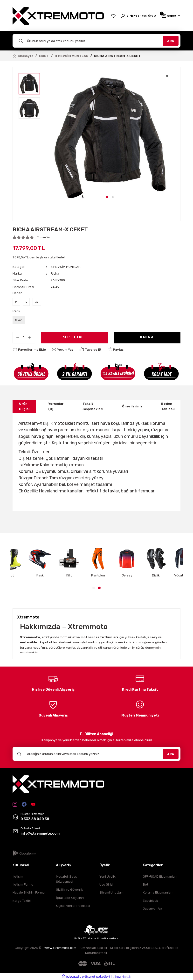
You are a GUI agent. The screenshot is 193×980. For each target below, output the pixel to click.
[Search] (96, 41)
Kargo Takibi (22, 901)
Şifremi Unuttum (111, 892)
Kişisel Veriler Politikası (73, 906)
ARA (171, 41)
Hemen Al (147, 337)
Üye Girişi (106, 884)
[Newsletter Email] (96, 754)
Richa (55, 273)
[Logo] (58, 16)
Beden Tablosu (168, 406)
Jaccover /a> (153, 909)
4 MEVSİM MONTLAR (66, 267)
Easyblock (150, 901)
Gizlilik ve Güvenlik (69, 890)
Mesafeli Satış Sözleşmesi (66, 879)
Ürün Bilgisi (24, 406)
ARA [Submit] (171, 754)
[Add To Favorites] (29, 350)
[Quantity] (24, 338)
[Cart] (171, 16)
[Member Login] (139, 16)
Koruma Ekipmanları (158, 892)
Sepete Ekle (74, 337)
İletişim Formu (23, 884)
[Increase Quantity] (31, 338)
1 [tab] (107, 197)
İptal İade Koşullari (70, 898)
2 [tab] (113, 197)
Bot (145, 884)
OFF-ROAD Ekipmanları (160, 877)
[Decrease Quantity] (16, 338)
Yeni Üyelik (107, 877)
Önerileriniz (132, 406)
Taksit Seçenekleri (93, 406)
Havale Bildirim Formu (29, 892)
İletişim (18, 877)
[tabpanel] (110, 138)
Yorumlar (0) (56, 406)
